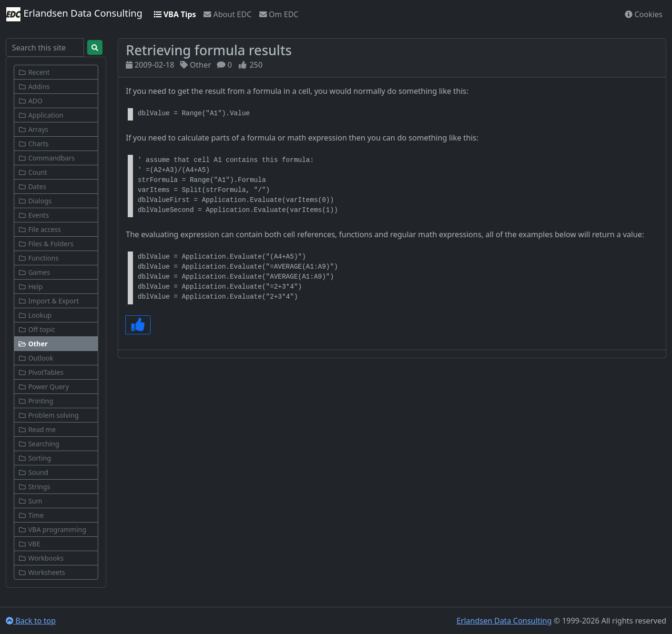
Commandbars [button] (46, 158)
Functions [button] (38, 258)
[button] (56, 344)
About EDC (227, 14)
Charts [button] (33, 144)
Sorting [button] (35, 458)
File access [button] (40, 229)
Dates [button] (32, 186)
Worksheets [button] (42, 572)
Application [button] (41, 115)
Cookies (644, 14)
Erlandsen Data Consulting (74, 14)
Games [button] (34, 272)
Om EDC (279, 14)
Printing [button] (36, 401)
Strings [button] (34, 487)
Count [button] (33, 172)
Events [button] (33, 215)
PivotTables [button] (41, 372)
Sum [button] (30, 501)
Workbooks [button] (41, 558)
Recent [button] (34, 72)
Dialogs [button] (35, 201)
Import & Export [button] (49, 301)
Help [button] (31, 287)
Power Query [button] (44, 387)
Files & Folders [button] (46, 244)
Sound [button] (33, 472)
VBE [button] (29, 544)
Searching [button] (39, 444)
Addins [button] (34, 86)
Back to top (31, 621)
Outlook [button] (36, 358)
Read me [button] (37, 429)
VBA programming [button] (52, 529)
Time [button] (31, 515)
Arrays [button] (33, 129)
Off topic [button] (37, 329)
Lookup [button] (35, 315)
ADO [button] (30, 101)
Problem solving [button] (48, 415)
